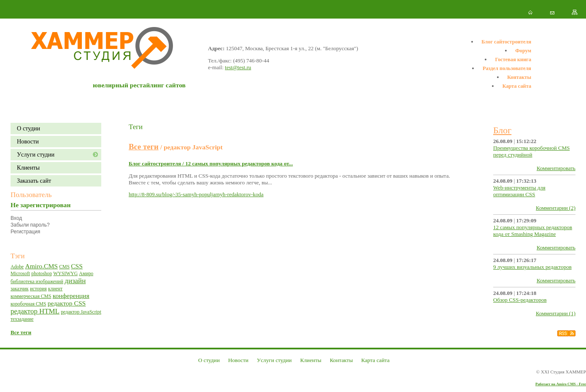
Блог (502, 130)
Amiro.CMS (41, 266)
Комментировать (556, 168)
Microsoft (20, 274)
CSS (77, 266)
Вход (16, 218)
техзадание (22, 319)
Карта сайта (517, 86)
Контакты (519, 77)
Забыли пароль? (30, 225)
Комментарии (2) (556, 208)
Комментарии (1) (556, 313)
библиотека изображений (37, 282)
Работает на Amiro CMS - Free (561, 384)
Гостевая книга (513, 59)
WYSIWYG (65, 274)
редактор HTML (35, 311)
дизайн (75, 281)
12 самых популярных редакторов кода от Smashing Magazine (533, 231)
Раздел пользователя (507, 68)
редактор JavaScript (81, 312)
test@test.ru (238, 67)
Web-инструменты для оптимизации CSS (519, 191)
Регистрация (25, 232)
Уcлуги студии (36, 154)
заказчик (20, 289)
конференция (71, 296)
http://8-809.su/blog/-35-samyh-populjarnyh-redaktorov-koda (196, 194)
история (38, 289)
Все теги (21, 332)
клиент (55, 289)
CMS (64, 267)
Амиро (86, 274)
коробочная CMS (28, 304)
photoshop (42, 274)
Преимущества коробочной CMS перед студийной (531, 151)
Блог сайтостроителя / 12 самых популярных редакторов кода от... (211, 164)
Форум (523, 51)
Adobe (17, 267)
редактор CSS (67, 303)
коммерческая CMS (31, 296)
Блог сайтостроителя (506, 42)
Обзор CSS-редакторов (520, 300)
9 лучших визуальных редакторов (532, 267)
